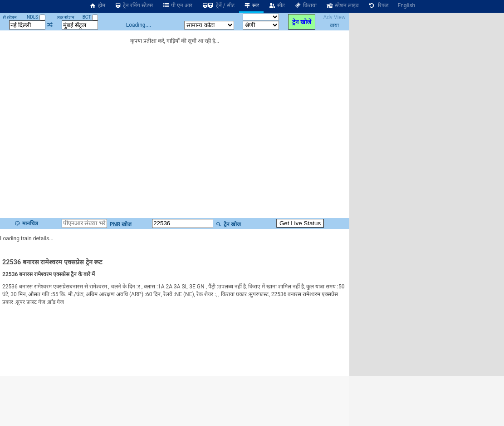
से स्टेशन (10, 17)
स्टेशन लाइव (342, 5)
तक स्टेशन (66, 17)
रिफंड (378, 5)
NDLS (36, 17)
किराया (305, 5)
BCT (90, 17)
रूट (252, 5)
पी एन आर (177, 5)
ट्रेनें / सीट (218, 5)
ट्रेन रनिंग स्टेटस (134, 5)
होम (97, 5)
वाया (334, 25)
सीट (276, 5)
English (406, 5)
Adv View (334, 17)
